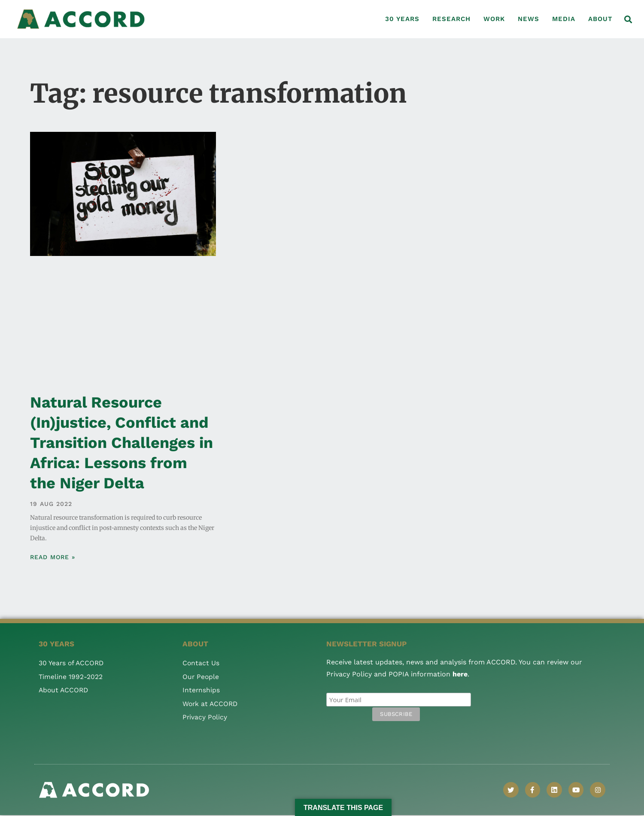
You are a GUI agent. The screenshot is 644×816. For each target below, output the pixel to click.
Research (451, 19)
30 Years (402, 19)
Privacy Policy (205, 717)
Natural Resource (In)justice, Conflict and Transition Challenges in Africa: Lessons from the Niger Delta (122, 443)
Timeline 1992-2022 (71, 677)
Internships (201, 690)
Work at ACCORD (211, 704)
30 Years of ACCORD (72, 663)
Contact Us (201, 663)
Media (564, 19)
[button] (628, 19)
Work (494, 19)
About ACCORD (64, 690)
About (600, 19)
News (529, 19)
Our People (201, 677)
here (460, 674)
